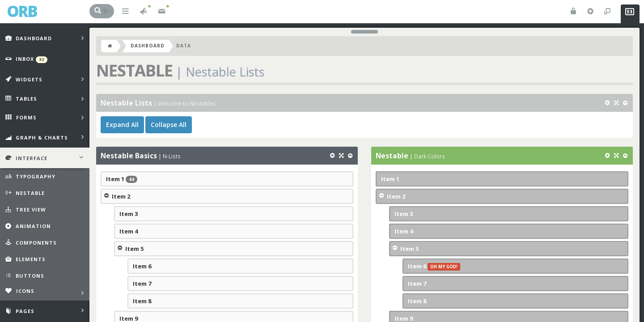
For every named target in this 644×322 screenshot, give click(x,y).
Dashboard (148, 46)
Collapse (106, 195)
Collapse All (169, 125)
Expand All (122, 125)
